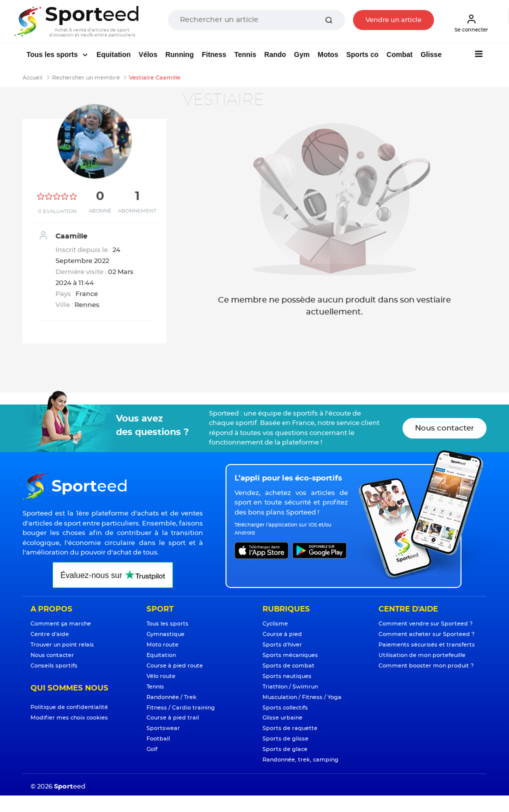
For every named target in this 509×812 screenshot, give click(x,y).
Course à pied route (175, 666)
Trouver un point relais (62, 645)
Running (180, 54)
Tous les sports (53, 54)
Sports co (362, 54)
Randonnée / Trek (171, 697)
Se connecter (471, 23)
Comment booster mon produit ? (426, 666)
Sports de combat (288, 666)
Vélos (148, 54)
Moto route (162, 645)
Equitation (113, 54)
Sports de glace (285, 749)
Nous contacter (444, 428)
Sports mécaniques (290, 655)
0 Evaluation (57, 211)
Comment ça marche (61, 624)
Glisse (431, 54)
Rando (275, 54)
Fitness (214, 54)
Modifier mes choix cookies (69, 718)
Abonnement (137, 211)
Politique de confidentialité (69, 707)
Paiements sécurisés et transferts (427, 645)
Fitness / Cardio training (181, 708)
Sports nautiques (287, 676)
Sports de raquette (290, 728)
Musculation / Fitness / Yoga (302, 697)
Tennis (245, 54)
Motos (328, 54)
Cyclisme (275, 624)
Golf (152, 749)
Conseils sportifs (54, 666)
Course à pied (282, 634)
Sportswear (163, 728)
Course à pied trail (173, 718)
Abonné (100, 211)
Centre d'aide (50, 634)
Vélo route (161, 676)
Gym (302, 54)
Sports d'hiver (282, 645)
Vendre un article (393, 20)
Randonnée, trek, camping (300, 760)
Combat (399, 54)
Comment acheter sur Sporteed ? (426, 634)
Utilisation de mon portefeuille (422, 655)
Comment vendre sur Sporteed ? (425, 624)
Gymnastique (165, 634)
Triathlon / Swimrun (290, 687)
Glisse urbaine (282, 718)
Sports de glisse (285, 739)
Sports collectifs (285, 708)
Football (158, 739)
